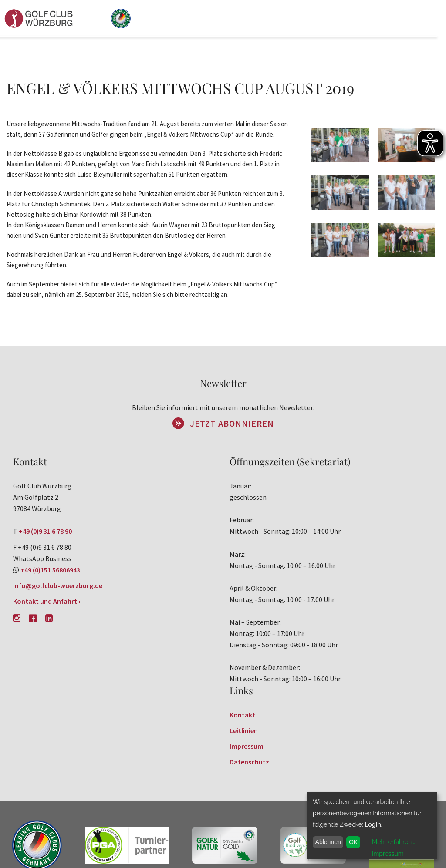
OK (353, 842)
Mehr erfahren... (394, 842)
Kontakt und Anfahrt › (47, 601)
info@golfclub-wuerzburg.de (58, 585)
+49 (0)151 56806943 (50, 570)
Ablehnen (328, 842)
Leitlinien (244, 730)
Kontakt (242, 715)
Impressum (247, 746)
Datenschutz (249, 762)
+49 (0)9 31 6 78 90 (45, 531)
